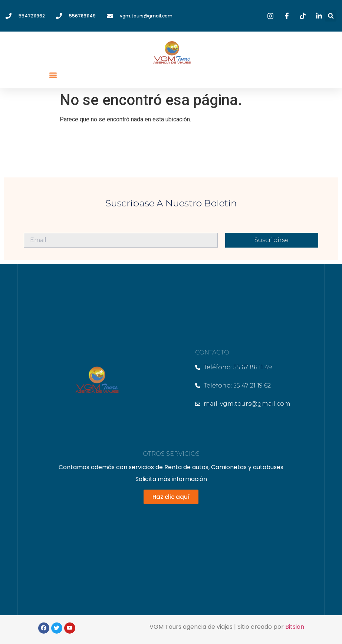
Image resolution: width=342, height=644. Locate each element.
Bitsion (295, 627)
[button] (331, 16)
